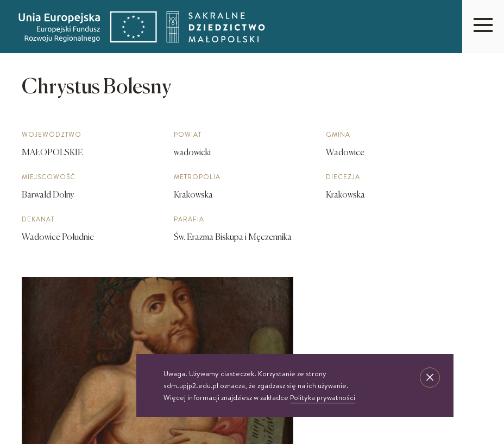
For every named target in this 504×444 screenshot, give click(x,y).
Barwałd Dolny (48, 195)
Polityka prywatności (323, 397)
